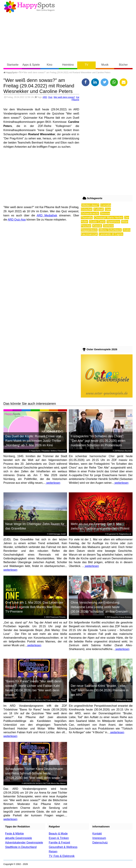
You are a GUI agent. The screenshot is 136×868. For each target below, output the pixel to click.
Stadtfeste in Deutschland (21, 847)
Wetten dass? (90, 205)
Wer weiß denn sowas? (64, 97)
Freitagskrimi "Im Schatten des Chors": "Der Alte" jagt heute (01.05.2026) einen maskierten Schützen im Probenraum (98, 441)
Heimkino (68, 65)
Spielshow (113, 222)
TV (86, 65)
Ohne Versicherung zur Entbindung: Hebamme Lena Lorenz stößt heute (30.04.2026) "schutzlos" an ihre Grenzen (99, 607)
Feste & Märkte (14, 834)
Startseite (13, 65)
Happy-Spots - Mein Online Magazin (29, 7)
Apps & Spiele (31, 65)
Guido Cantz (97, 222)
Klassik (97, 226)
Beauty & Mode (58, 834)
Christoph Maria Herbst (109, 218)
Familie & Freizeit (59, 843)
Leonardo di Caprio (111, 234)
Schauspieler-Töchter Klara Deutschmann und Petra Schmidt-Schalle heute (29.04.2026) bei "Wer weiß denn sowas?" (34, 773)
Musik (105, 65)
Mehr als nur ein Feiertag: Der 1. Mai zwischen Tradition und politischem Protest (100, 526)
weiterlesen (53, 483)
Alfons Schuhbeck (110, 230)
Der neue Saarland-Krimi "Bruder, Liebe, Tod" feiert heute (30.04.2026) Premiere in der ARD (100, 690)
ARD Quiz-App (17, 220)
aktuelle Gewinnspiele (19, 838)
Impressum (99, 838)
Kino (49, 65)
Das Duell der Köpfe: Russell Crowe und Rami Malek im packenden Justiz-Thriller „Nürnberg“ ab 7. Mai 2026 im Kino (33, 441)
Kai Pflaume (75, 98)
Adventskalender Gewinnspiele (24, 843)
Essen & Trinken (59, 838)
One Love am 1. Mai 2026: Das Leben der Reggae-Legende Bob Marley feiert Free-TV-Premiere (34, 607)
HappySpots (10, 73)
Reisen (53, 852)
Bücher (123, 65)
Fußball (99, 209)
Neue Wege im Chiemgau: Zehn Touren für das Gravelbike (35, 526)
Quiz (50, 97)
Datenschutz (100, 843)
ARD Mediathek (47, 215)
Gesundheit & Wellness (63, 847)
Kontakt (97, 834)
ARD (45, 97)
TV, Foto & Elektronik (62, 856)
